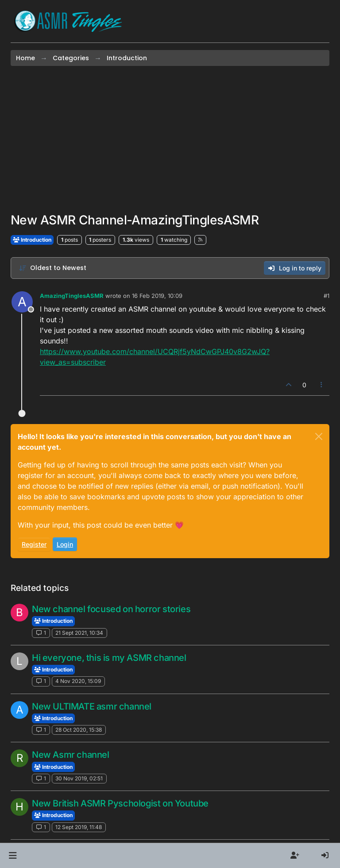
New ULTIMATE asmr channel (92, 706)
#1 (326, 296)
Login (65, 544)
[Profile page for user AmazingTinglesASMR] (22, 302)
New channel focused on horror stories (111, 609)
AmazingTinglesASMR (72, 296)
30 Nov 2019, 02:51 (79, 778)
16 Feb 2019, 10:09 (157, 296)
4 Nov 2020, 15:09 (78, 681)
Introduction (32, 240)
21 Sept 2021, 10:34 (79, 633)
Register (34, 544)
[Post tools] (322, 385)
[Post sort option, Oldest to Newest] (52, 268)
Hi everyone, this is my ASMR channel (109, 658)
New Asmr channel (71, 755)
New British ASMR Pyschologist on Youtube (120, 803)
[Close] (319, 436)
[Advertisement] (170, 139)
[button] (13, 856)
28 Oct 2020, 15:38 (79, 730)
